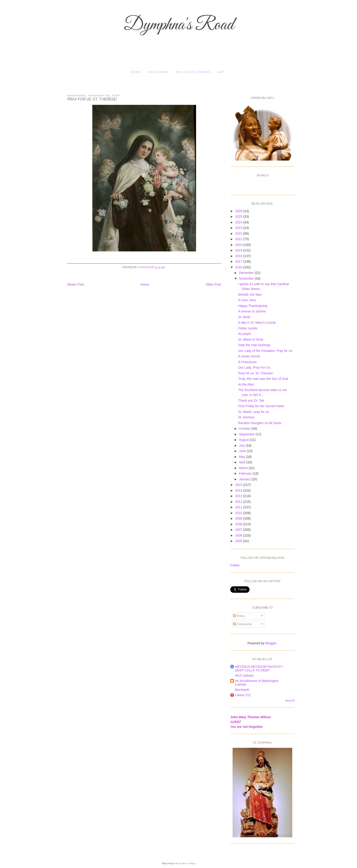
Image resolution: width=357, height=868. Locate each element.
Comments (243, 624)
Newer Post (76, 284)
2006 (239, 535)
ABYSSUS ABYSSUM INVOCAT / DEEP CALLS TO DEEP (259, 668)
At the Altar (246, 384)
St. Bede (244, 317)
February (246, 473)
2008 (239, 524)
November (247, 278)
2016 (239, 267)
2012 (239, 502)
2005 (239, 541)
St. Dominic (246, 417)
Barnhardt (242, 690)
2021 (239, 239)
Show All (290, 701)
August (244, 440)
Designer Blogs (187, 863)
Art (221, 72)
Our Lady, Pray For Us (254, 367)
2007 (239, 530)
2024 (239, 222)
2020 (239, 245)
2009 (239, 518)
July (242, 445)
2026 (239, 211)
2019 (239, 250)
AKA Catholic (245, 676)
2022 (239, 234)
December (247, 273)
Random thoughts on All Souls (260, 423)
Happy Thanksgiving (253, 306)
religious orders (193, 72)
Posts (239, 616)
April (243, 462)
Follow (235, 565)
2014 (239, 490)
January (245, 479)
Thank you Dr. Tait (251, 401)
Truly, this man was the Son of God (263, 379)
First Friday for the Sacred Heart (261, 406)
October (245, 428)
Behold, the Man (250, 295)
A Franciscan (247, 362)
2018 (239, 256)
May (242, 457)
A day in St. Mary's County (257, 323)
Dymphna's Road (179, 25)
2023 (239, 228)
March (244, 468)
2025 (239, 217)
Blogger (271, 643)
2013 (239, 496)
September (247, 434)
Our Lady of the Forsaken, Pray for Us (265, 351)
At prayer (245, 334)
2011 (239, 507)
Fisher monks (248, 328)
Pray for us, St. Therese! (255, 373)
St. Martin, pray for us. (254, 412)
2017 (239, 262)
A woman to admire (252, 311)
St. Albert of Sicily (251, 339)
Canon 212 (243, 695)
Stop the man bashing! (254, 345)
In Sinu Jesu (247, 300)
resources (159, 72)
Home (136, 72)
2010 (239, 513)
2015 (239, 485)
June (243, 451)
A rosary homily (249, 356)
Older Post (213, 284)
